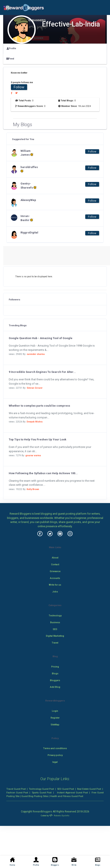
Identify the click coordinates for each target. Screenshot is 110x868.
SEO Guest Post (65, 789)
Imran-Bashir (27, 218)
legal (55, 762)
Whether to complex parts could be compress (39, 406)
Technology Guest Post (41, 789)
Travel (55, 643)
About (55, 558)
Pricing (55, 667)
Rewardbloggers (42, 812)
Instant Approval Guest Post (72, 793)
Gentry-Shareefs (29, 186)
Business (55, 622)
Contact (55, 565)
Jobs (55, 592)
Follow (19, 87)
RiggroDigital (29, 232)
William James (27, 153)
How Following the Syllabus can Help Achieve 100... (43, 473)
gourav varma (33, 455)
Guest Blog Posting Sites (35, 796)
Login (55, 711)
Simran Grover (35, 388)
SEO (55, 629)
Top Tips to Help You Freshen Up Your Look (37, 439)
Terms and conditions (55, 748)
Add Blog (55, 687)
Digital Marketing (55, 636)
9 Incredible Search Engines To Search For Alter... (42, 372)
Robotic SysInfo (59, 816)
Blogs (55, 674)
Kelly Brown (33, 489)
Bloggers (55, 680)
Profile (11, 48)
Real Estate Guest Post (89, 789)
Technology (55, 616)
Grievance (55, 571)
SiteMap (55, 725)
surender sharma (36, 354)
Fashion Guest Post (17, 793)
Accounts (55, 578)
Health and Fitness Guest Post (67, 796)
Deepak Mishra (35, 422)
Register (55, 718)
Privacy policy (55, 755)
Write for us (55, 585)
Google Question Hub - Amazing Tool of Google (41, 338)
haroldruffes (29, 169)
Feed (10, 59)
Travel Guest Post (16, 789)
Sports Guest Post (42, 793)
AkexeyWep (28, 200)
